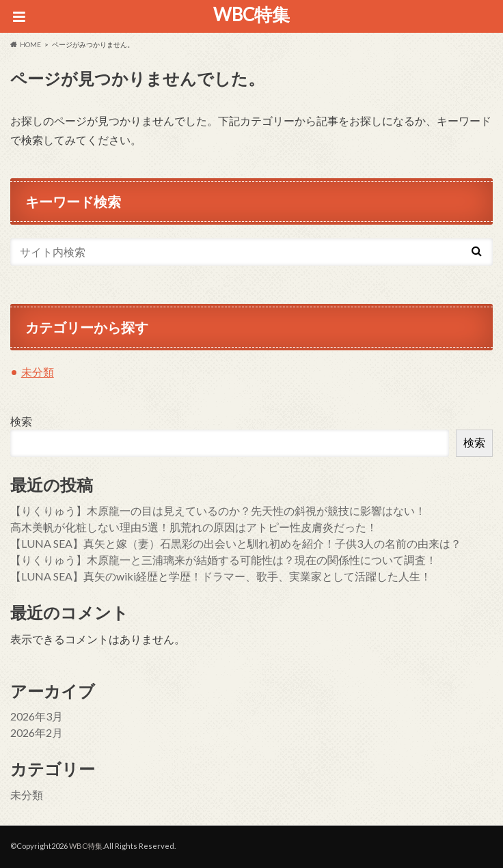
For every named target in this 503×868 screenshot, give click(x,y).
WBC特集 (251, 14)
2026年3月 (37, 716)
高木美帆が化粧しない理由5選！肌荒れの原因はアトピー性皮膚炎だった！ (194, 527)
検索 (21, 421)
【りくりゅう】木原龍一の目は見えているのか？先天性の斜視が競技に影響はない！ (218, 510)
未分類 (38, 372)
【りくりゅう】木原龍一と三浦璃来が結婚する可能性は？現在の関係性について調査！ (223, 560)
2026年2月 (37, 732)
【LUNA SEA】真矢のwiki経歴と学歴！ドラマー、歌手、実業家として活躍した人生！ (221, 576)
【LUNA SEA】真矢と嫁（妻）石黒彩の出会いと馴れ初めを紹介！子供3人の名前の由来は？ (236, 543)
